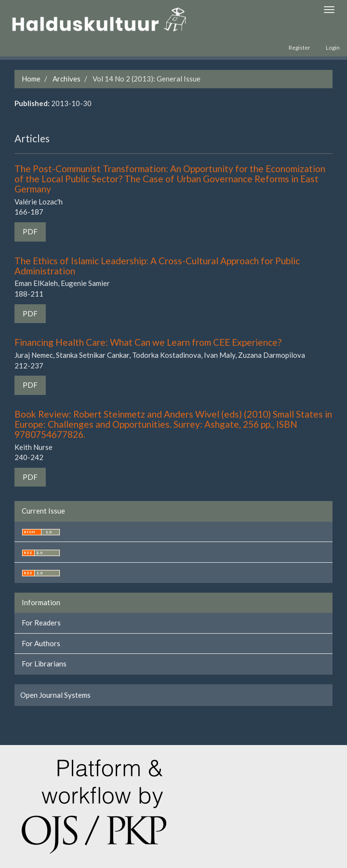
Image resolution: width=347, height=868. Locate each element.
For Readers (41, 623)
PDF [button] (30, 231)
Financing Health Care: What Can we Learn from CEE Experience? (148, 342)
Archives (67, 79)
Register (300, 47)
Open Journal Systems (55, 695)
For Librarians (44, 664)
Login (333, 47)
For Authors (41, 643)
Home (31, 79)
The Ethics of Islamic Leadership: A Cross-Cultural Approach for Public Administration (157, 266)
